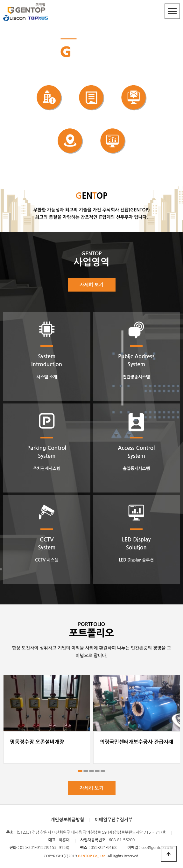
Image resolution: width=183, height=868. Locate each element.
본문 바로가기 (0, 0)
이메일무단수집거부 (114, 820)
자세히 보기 (91, 285)
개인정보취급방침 (67, 820)
